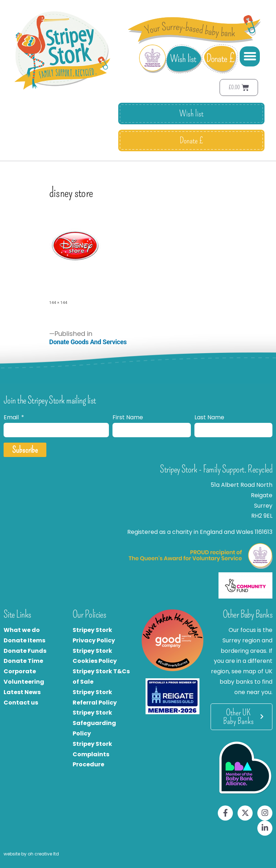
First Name (128, 417)
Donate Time (23, 661)
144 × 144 (58, 303)
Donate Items (24, 640)
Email (12, 417)
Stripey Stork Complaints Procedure (92, 754)
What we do (22, 630)
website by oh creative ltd (31, 854)
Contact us (21, 703)
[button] (250, 56)
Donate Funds (25, 651)
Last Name (209, 417)
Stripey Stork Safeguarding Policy (94, 723)
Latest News (22, 692)
